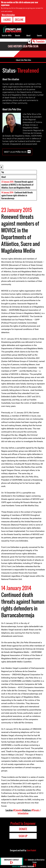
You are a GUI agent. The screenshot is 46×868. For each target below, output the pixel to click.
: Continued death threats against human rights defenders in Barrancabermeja (17, 195)
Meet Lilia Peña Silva (15, 152)
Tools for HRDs (7, 35)
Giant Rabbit (31, 850)
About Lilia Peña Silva (24, 60)
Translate (40, 41)
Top (3, 172)
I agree (7, 20)
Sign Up (23, 836)
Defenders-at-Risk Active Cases (34, 861)
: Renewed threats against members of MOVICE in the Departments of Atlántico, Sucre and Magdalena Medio (17, 185)
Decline (19, 20)
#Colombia (18, 810)
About (4, 177)
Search (39, 35)
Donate (18, 35)
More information (8, 15)
